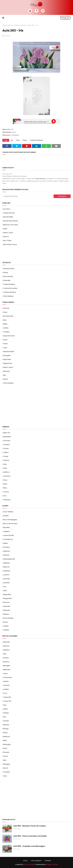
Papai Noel (7, 359)
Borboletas (7, 437)
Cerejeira (6, 531)
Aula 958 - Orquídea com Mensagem (29, 846)
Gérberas (7, 563)
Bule (5, 320)
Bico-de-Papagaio (10, 520)
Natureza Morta (9, 352)
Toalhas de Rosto (20, 25)
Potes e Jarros (8, 233)
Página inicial (7, 25)
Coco (5, 693)
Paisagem (7, 355)
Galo (5, 464)
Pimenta (6, 752)
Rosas (6, 379)
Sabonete (7, 280)
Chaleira (6, 332)
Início (25, 861)
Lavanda (7, 579)
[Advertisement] (30, 253)
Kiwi (5, 717)
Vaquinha (7, 500)
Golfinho (6, 472)
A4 (12, 140)
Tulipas (6, 626)
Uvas (5, 776)
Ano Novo (7, 209)
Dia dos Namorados (11, 221)
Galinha (6, 460)
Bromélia (6, 527)
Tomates (6, 772)
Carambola (8, 677)
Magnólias (7, 594)
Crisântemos (8, 539)
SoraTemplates (29, 864)
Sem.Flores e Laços (10, 244)
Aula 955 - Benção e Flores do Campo (30, 826)
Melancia (7, 737)
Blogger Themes (52, 864)
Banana (6, 662)
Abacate (6, 642)
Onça (5, 480)
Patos (5, 484)
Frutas (5, 344)
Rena (5, 488)
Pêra (5, 760)
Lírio (5, 587)
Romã (5, 768)
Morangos (7, 744)
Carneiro (6, 445)
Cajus (5, 673)
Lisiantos (6, 583)
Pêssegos (7, 764)
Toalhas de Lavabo (10, 288)
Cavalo (6, 448)
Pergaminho (8, 363)
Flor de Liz (7, 547)
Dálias (6, 543)
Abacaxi (6, 646)
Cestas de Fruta (9, 213)
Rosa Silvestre (8, 618)
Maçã (5, 733)
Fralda (6, 272)
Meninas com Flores (11, 225)
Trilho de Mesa (8, 296)
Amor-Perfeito (8, 512)
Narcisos (6, 602)
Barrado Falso (8, 316)
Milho (5, 740)
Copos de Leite (8, 535)
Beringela (7, 666)
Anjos (5, 312)
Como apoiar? (36, 861)
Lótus (5, 591)
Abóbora (6, 650)
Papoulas (7, 610)
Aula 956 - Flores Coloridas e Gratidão (30, 836)
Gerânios (7, 551)
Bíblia (5, 324)
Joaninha (7, 476)
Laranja (6, 721)
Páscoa (6, 237)
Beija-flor (7, 433)
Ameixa (6, 658)
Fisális (5, 709)
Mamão (6, 725)
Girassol (6, 555)
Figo (5, 705)
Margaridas (8, 598)
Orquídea (7, 606)
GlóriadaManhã (9, 559)
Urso (5, 496)
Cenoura (6, 685)
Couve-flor (7, 701)
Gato (5, 468)
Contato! (48, 861)
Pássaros (7, 371)
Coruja (6, 456)
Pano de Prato (8, 276)
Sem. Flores (7, 240)
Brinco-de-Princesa (10, 524)
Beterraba (7, 670)
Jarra (5, 348)
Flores (25, 140)
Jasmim (6, 575)
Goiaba (6, 713)
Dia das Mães (8, 217)
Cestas (6, 328)
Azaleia (6, 516)
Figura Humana (9, 336)
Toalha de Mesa (9, 284)
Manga (6, 729)
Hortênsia (7, 571)
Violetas (6, 630)
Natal (5, 229)
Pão (5, 375)
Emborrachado (9, 269)
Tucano (6, 492)
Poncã (6, 756)
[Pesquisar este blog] (28, 196)
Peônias (6, 614)
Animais (6, 308)
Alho (5, 654)
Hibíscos (6, 567)
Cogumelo (7, 697)
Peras (5, 748)
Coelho (6, 452)
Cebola (6, 681)
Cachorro (7, 441)
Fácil (18, 140)
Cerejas (6, 689)
